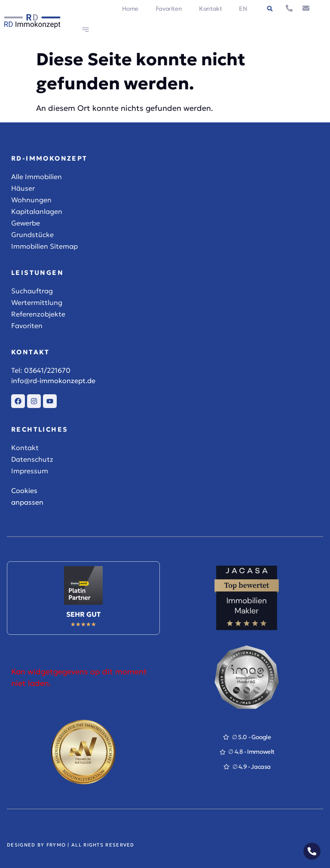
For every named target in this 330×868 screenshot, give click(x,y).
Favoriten (169, 9)
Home (130, 9)
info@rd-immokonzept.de (53, 381)
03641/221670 (47, 370)
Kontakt (210, 9)
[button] (270, 9)
